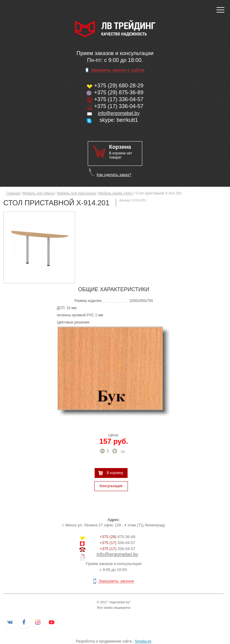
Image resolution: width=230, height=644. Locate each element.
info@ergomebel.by (119, 113)
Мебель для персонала (76, 193)
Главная (13, 193)
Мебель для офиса (38, 193)
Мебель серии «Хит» (116, 193)
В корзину (115, 473)
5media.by (143, 641)
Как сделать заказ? (114, 175)
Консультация (111, 486)
